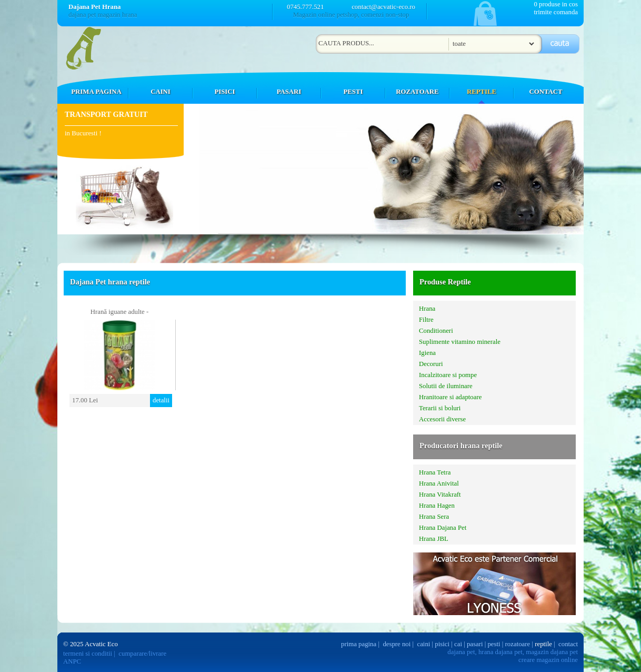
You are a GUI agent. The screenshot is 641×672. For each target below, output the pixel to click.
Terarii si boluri (440, 408)
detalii (161, 400)
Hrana (427, 309)
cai (458, 644)
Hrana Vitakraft (440, 495)
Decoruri (431, 364)
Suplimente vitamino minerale (460, 342)
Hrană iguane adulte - (120, 312)
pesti (494, 644)
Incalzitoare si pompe (448, 375)
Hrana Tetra (435, 472)
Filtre (426, 320)
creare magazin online (548, 660)
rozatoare (518, 644)
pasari (475, 644)
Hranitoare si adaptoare (450, 397)
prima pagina (359, 644)
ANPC (72, 661)
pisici (442, 644)
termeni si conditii (88, 654)
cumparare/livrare (142, 654)
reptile (543, 644)
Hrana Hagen (437, 506)
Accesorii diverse (442, 419)
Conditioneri (436, 331)
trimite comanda (556, 12)
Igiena (427, 353)
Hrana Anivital (439, 483)
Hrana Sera (434, 517)
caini (424, 644)
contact (568, 644)
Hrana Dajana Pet (443, 528)
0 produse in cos (556, 4)
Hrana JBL (434, 539)
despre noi (397, 644)
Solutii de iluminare (446, 386)
